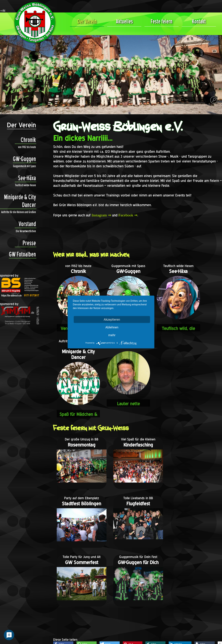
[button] (63, 586)
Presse (25, 243)
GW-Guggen (24, 159)
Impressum (83, 624)
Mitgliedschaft (85, 614)
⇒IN (3, 11)
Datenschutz (84, 629)
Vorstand (25, 224)
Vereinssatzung (86, 619)
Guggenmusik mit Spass (24, 166)
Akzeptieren (112, 319)
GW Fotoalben (22, 254)
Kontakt (199, 21)
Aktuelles (124, 21)
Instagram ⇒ (101, 215)
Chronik (25, 140)
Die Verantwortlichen (26, 231)
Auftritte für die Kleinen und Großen (19, 212)
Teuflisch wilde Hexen (25, 185)
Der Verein (87, 21)
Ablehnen (112, 327)
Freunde (81, 609)
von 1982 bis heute (27, 147)
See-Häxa (25, 178)
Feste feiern (162, 21)
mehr (112, 335)
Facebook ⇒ (128, 215)
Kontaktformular (86, 604)
